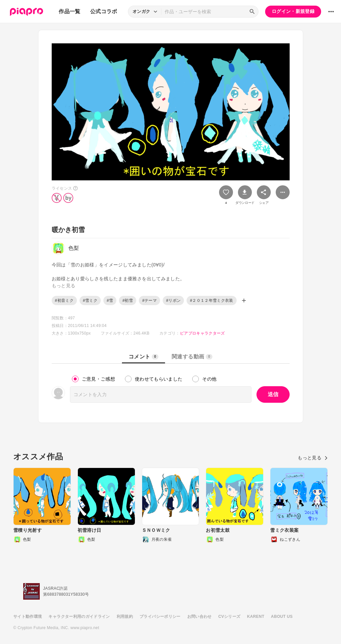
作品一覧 (69, 11)
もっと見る (313, 458)
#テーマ (149, 300)
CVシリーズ (229, 617)
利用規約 (125, 617)
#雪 (110, 300)
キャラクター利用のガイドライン (79, 617)
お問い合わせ (199, 617)
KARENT (256, 617)
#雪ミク (90, 300)
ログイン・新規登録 (293, 11)
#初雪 (128, 300)
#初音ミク (64, 300)
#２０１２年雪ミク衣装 (212, 300)
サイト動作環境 (28, 617)
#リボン (173, 300)
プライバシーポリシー (160, 617)
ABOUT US (282, 617)
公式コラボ (104, 11)
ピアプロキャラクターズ (202, 333)
